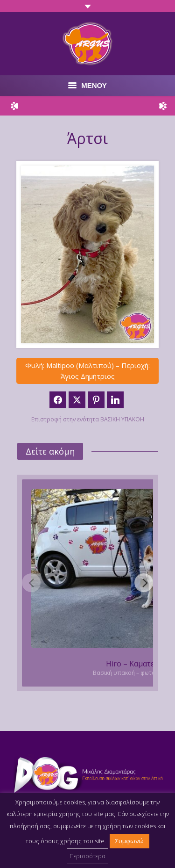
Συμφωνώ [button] (129, 841)
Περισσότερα (87, 856)
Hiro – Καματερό (135, 664)
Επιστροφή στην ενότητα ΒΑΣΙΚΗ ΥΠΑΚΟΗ (88, 419)
